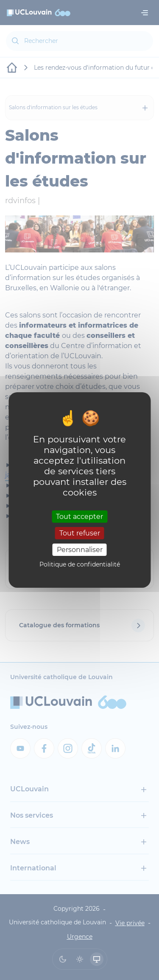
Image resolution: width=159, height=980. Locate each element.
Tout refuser (80, 533)
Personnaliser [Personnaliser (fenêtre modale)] (80, 550)
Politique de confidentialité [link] (80, 564)
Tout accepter (79, 516)
